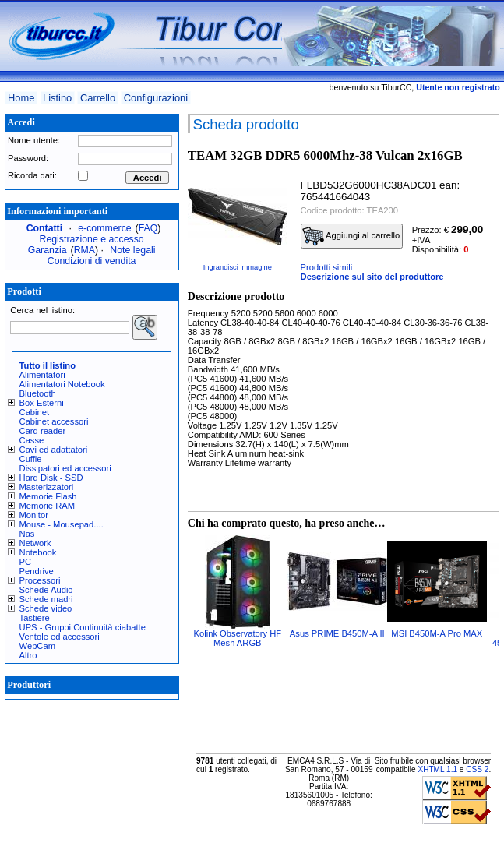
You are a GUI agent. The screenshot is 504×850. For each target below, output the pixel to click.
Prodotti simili (327, 267)
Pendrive (37, 571)
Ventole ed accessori (60, 637)
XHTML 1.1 (437, 769)
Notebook (38, 552)
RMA (85, 250)
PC (26, 562)
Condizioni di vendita (92, 261)
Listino (57, 98)
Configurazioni (156, 98)
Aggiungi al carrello (351, 236)
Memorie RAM (47, 506)
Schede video (46, 608)
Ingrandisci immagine (238, 267)
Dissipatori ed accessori (65, 468)
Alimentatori (42, 375)
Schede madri (46, 599)
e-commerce (104, 228)
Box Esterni (42, 403)
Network (35, 543)
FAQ (148, 228)
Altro (28, 655)
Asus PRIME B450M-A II (337, 633)
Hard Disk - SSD (51, 478)
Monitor (34, 515)
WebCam (37, 646)
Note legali (132, 250)
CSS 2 (477, 769)
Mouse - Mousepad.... (62, 524)
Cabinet (35, 412)
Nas (27, 534)
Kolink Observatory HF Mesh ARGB (238, 638)
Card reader (43, 431)
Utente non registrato (458, 87)
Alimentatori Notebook (62, 384)
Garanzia (48, 250)
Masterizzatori (47, 487)
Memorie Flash (48, 496)
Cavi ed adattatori (54, 450)
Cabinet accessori (54, 421)
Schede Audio (46, 590)
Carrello (98, 98)
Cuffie (31, 459)
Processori (40, 580)
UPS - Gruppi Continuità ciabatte (83, 627)
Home (21, 98)
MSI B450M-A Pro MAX (437, 633)
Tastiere (35, 618)
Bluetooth (38, 393)
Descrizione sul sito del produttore (372, 277)
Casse (32, 440)
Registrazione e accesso (92, 239)
